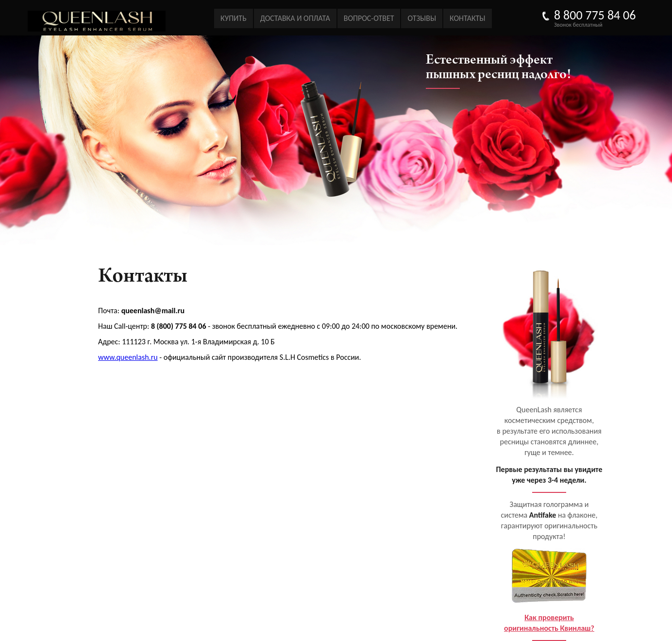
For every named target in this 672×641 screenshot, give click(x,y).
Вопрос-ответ (369, 18)
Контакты (467, 18)
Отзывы (422, 18)
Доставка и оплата (295, 18)
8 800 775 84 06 (595, 15)
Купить (234, 18)
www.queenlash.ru (128, 357)
